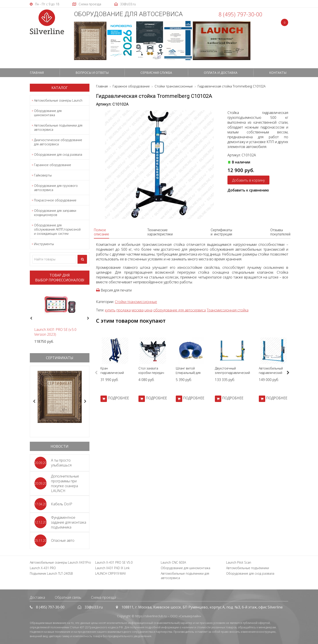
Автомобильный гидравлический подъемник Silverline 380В (273, 375)
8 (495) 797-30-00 (240, 14)
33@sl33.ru (94, 607)
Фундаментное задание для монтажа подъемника (69, 522)
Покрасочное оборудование (55, 200)
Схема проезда (103, 597)
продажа (124, 310)
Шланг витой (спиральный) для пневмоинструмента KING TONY (191, 375)
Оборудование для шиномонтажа (48, 113)
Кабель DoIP (62, 504)
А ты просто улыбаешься (61, 463)
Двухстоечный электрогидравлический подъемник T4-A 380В (232, 373)
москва (138, 310)
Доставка (37, 597)
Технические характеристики (160, 232)
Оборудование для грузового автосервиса (56, 188)
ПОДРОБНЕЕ (118, 398)
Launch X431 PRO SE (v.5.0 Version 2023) (55, 332)
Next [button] (90, 318)
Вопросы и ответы (92, 73)
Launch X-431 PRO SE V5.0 (114, 562)
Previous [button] (31, 318)
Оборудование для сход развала (58, 154)
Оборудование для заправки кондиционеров (55, 213)
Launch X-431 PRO (43, 568)
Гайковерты (43, 175)
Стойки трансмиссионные (136, 302)
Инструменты (44, 244)
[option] (60, 316)
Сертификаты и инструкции (221, 232)
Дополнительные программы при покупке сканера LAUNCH (65, 483)
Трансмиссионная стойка (228, 310)
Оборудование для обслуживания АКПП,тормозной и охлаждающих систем (57, 229)
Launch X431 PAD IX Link (112, 568)
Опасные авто (63, 540)
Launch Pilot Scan (239, 562)
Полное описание (101, 232)
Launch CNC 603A (173, 562)
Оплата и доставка (221, 73)
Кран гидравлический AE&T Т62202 (112, 373)
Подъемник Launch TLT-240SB (51, 573)
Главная (37, 73)
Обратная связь (68, 597)
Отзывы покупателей (280, 232)
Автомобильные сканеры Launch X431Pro (60, 562)
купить (110, 310)
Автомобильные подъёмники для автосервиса (58, 127)
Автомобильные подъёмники (248, 568)
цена (148, 310)
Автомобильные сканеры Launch (58, 100)
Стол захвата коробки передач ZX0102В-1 (151, 373)
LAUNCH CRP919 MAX (111, 573)
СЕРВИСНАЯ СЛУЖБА (156, 73)
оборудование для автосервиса (180, 310)
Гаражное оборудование (53, 165)
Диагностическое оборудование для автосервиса (58, 142)
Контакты (278, 73)
